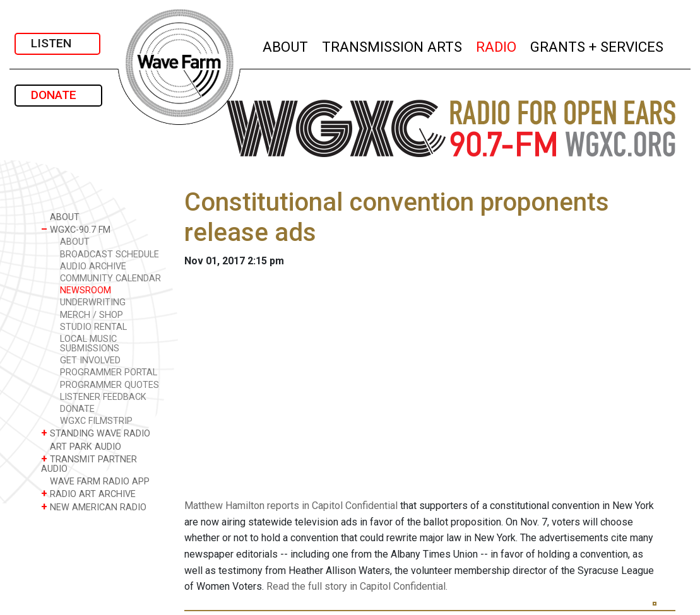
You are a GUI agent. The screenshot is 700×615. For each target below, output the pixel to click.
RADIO (497, 45)
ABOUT (286, 45)
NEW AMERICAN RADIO (94, 507)
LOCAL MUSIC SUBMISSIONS (90, 344)
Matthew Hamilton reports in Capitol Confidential (291, 506)
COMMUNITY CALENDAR (110, 278)
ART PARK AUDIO (81, 446)
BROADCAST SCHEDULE (110, 255)
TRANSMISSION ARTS (393, 45)
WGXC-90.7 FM (76, 229)
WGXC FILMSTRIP (96, 421)
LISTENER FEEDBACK (103, 397)
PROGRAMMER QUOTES (110, 385)
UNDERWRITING (93, 302)
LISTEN (57, 43)
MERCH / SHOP (92, 315)
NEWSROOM (86, 290)
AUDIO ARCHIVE (93, 266)
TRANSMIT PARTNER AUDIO (89, 464)
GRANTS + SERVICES (597, 45)
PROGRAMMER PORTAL (109, 372)
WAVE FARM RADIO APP (95, 481)
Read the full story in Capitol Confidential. (357, 586)
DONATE (58, 95)
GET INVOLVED (90, 360)
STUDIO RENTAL (93, 327)
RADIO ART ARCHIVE (88, 494)
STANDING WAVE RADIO (96, 433)
